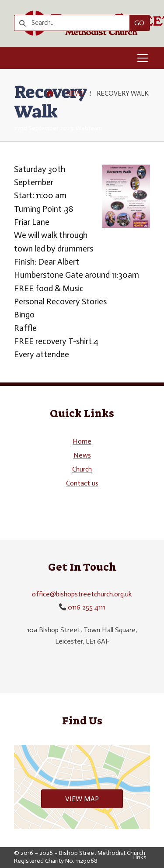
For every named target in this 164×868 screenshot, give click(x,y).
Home (82, 441)
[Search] (75, 23)
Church (82, 469)
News (75, 93)
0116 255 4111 (86, 607)
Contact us (82, 483)
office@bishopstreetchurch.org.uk (82, 594)
